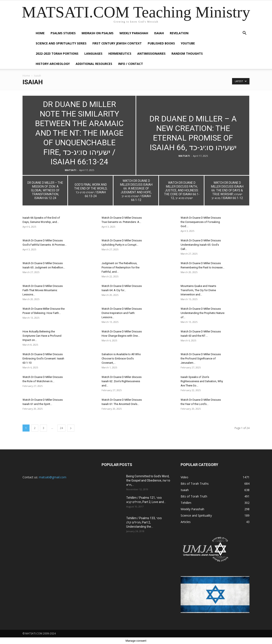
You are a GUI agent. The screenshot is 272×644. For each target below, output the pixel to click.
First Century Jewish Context (117, 43)
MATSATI (71, 170)
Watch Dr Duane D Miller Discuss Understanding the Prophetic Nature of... (203, 313)
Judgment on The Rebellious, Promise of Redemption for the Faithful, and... (120, 267)
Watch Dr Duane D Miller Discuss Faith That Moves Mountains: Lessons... (43, 290)
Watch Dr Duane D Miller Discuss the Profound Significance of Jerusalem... (201, 358)
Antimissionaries (151, 53)
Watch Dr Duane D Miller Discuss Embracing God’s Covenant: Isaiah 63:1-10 (43, 358)
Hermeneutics (120, 53)
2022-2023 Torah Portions (57, 53)
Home (40, 33)
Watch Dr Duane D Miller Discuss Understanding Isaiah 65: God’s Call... (201, 245)
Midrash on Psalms (98, 33)
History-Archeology (53, 64)
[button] (244, 33)
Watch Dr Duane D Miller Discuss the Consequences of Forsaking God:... (201, 222)
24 (61, 428)
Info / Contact (131, 64)
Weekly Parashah (134, 33)
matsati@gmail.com (53, 477)
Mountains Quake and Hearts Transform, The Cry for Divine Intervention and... (198, 290)
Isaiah (159, 33)
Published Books (161, 43)
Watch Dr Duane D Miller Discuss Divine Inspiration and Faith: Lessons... (122, 313)
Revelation (179, 33)
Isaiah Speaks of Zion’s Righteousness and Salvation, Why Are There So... (202, 381)
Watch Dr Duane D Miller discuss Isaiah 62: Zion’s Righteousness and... (122, 381)
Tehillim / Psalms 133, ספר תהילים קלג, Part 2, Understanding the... (144, 522)
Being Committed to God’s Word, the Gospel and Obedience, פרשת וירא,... (148, 480)
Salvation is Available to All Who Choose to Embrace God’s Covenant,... (121, 358)
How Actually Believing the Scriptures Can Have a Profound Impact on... (42, 336)
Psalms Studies (63, 33)
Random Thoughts (187, 53)
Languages (93, 53)
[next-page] (71, 428)
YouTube (188, 43)
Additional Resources (94, 64)
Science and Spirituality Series (61, 43)
